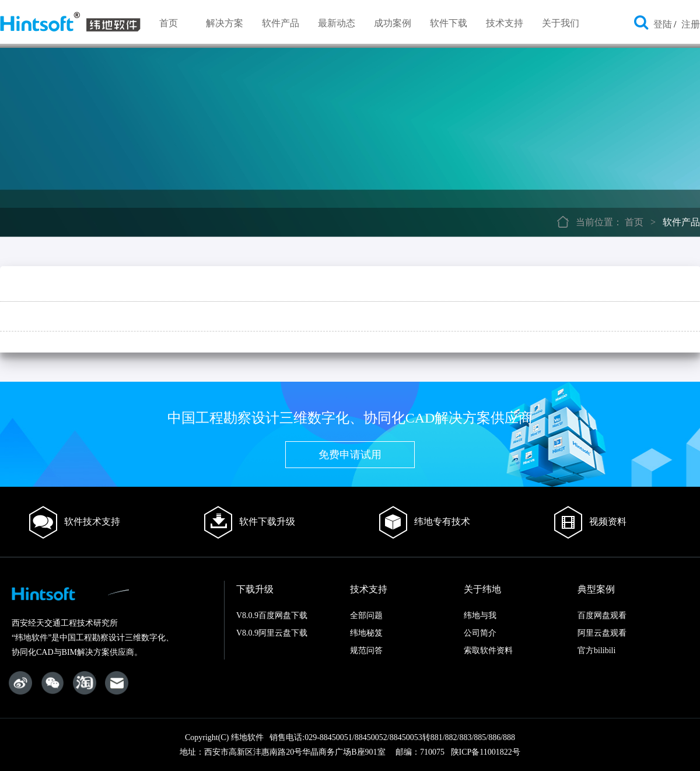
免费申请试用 (350, 455)
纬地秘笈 (366, 633)
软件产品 (281, 23)
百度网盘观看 (602, 615)
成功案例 (393, 23)
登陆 (663, 24)
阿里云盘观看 (602, 633)
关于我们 (561, 23)
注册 (691, 24)
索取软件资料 (488, 650)
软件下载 (449, 23)
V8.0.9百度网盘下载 (272, 615)
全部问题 (366, 615)
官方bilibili (596, 650)
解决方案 (225, 23)
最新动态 (337, 23)
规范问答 (366, 650)
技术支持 (505, 23)
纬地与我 (480, 615)
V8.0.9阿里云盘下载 (272, 633)
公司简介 (480, 633)
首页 (169, 23)
